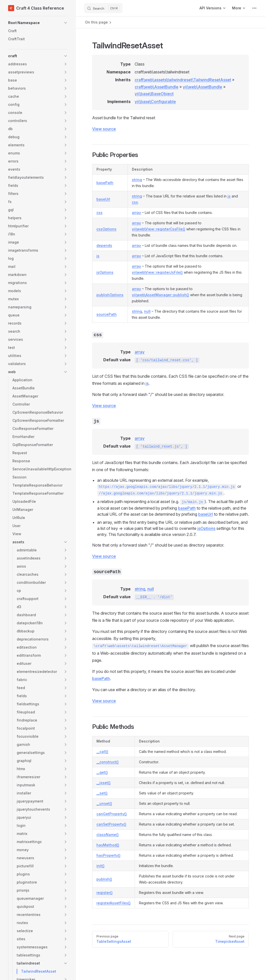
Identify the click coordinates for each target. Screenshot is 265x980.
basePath (105, 183)
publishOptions (110, 295)
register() (105, 893)
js (229, 196)
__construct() (108, 762)
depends (104, 245)
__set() (102, 793)
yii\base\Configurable (155, 102)
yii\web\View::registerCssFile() (159, 229)
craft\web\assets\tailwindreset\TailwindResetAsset (183, 80)
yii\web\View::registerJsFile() (157, 272)
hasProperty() (108, 855)
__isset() (104, 783)
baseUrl (103, 199)
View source (104, 129)
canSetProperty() (111, 824)
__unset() (104, 803)
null (147, 311)
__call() (102, 752)
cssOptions (106, 229)
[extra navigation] (254, 8)
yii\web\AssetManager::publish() (160, 295)
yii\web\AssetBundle (202, 87)
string (137, 180)
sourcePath (107, 314)
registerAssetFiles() (114, 903)
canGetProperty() (112, 814)
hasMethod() (108, 845)
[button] (38, 23)
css (135, 202)
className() (108, 835)
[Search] (103, 8)
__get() (102, 772)
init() (100, 866)
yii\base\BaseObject (154, 94)
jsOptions (105, 272)
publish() (104, 879)
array (136, 213)
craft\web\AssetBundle (157, 87)
